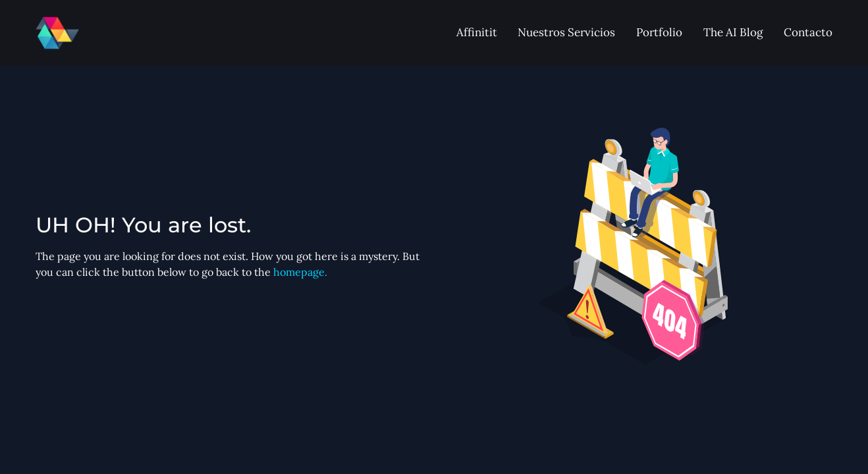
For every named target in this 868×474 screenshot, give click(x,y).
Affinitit (477, 32)
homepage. (300, 272)
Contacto (808, 32)
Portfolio (659, 32)
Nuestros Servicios (566, 32)
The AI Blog (733, 32)
